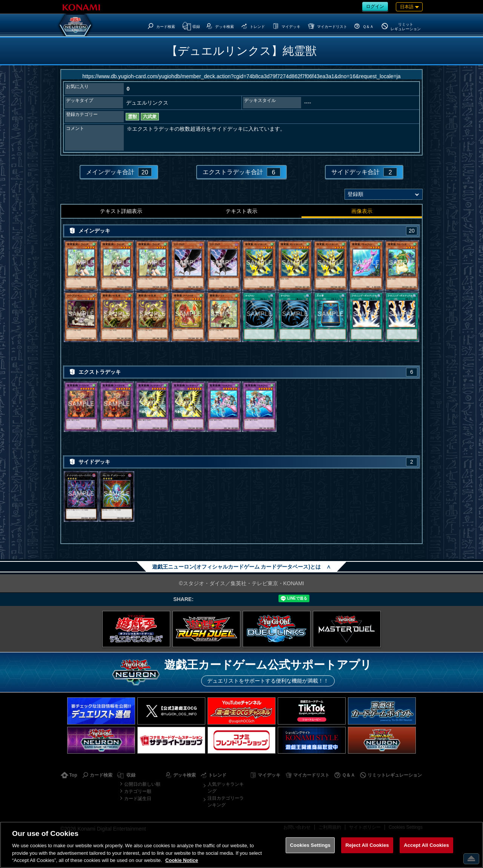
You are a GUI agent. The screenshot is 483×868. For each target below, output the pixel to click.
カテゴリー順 (138, 791)
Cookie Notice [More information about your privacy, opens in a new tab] (182, 860)
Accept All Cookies (426, 845)
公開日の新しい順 (142, 784)
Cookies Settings (310, 845)
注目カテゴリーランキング (226, 802)
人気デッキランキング (226, 788)
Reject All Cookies (367, 845)
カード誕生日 (138, 799)
